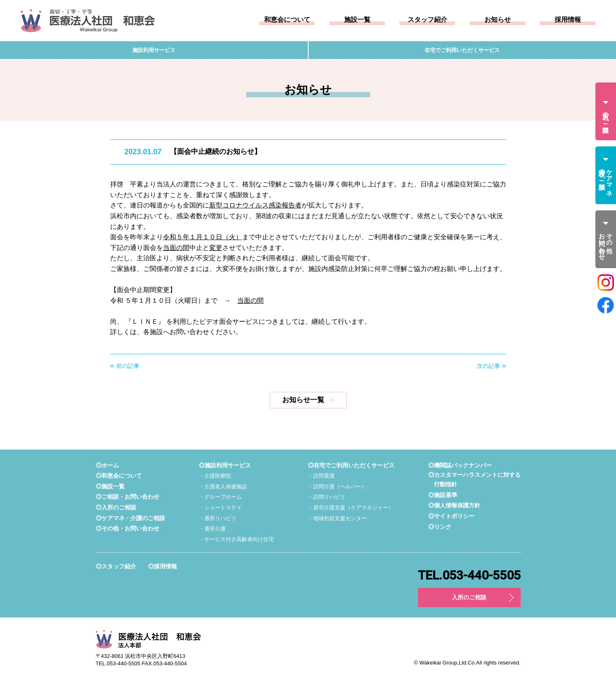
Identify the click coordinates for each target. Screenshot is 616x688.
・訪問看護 (317, 478)
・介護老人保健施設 (222, 489)
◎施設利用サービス (224, 468)
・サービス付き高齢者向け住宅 (236, 542)
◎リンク (434, 530)
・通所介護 (210, 531)
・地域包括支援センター (335, 521)
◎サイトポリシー (446, 520)
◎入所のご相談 (117, 510)
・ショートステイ (219, 510)
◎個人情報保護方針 (450, 509)
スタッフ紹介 (427, 20)
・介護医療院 (213, 478)
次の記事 (489, 369)
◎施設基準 (437, 498)
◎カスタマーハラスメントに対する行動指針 (471, 483)
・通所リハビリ (216, 521)
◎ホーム (108, 468)
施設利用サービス (154, 51)
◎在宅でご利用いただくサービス (349, 468)
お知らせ (498, 20)
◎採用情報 (166, 569)
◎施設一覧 (111, 489)
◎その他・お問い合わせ (130, 531)
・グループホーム (219, 500)
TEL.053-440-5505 (469, 578)
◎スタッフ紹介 (117, 569)
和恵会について (287, 20)
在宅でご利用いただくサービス (462, 51)
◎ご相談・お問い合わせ (130, 499)
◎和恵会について (120, 478)
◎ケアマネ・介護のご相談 (133, 520)
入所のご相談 (469, 601)
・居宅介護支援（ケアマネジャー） (349, 510)
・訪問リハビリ (323, 500)
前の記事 (128, 369)
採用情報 (568, 20)
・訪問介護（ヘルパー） (335, 489)
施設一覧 (357, 20)
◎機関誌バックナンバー (456, 468)
